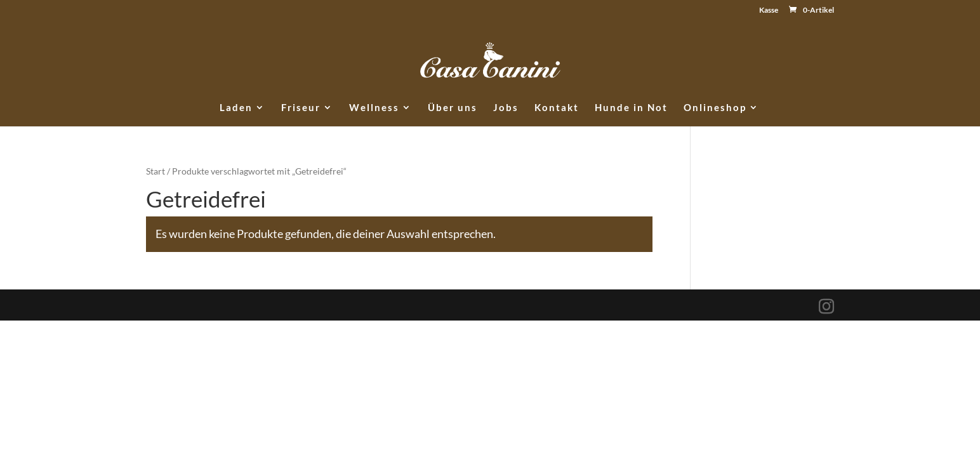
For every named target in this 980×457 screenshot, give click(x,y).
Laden (236, 108)
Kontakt (557, 108)
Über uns (453, 108)
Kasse (769, 10)
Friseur (301, 108)
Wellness (374, 108)
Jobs (506, 108)
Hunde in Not (631, 108)
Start (156, 171)
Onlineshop (715, 108)
